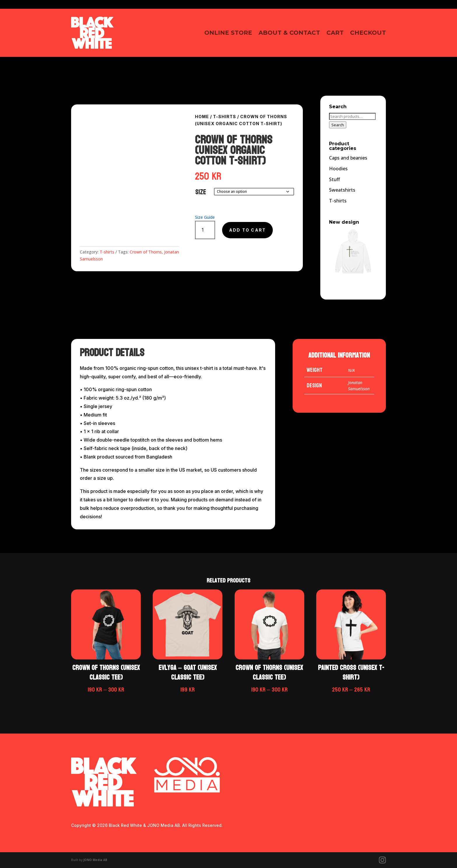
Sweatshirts (342, 190)
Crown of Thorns (146, 252)
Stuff (334, 179)
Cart (335, 33)
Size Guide (205, 217)
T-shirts (107, 252)
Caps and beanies (348, 158)
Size (201, 192)
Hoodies (338, 169)
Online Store (228, 33)
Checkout (368, 33)
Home (202, 117)
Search (338, 125)
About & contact (289, 33)
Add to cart (248, 230)
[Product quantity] (205, 230)
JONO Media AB (95, 860)
